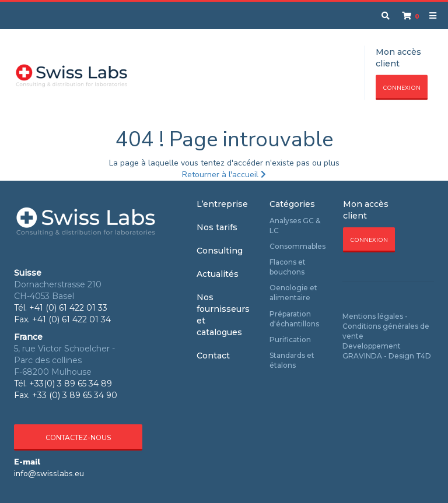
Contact (213, 356)
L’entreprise (222, 204)
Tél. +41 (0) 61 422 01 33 (61, 308)
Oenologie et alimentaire (293, 293)
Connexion (402, 88)
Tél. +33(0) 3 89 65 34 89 (63, 384)
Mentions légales (373, 316)
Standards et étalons (292, 360)
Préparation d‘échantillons (294, 319)
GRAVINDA (362, 356)
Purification (290, 340)
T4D (423, 356)
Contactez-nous (78, 438)
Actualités (218, 274)
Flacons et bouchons (288, 267)
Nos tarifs (217, 227)
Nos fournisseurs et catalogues (223, 315)
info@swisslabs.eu (49, 474)
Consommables (297, 246)
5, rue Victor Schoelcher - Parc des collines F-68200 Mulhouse (64, 360)
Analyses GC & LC (295, 226)
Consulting (220, 251)
